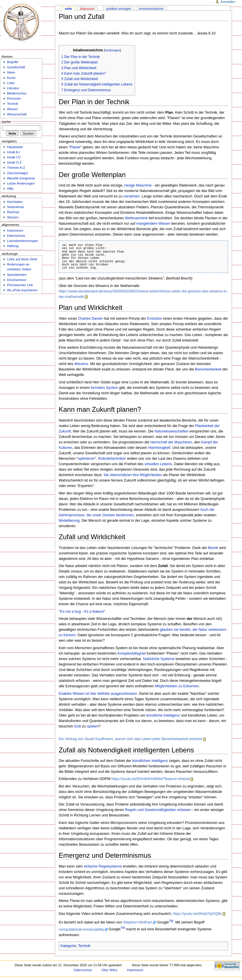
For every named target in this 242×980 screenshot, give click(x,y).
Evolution (155, 319)
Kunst (11, 78)
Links (11, 83)
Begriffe (13, 62)
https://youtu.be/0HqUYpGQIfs (197, 914)
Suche (6, 122)
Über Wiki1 (110, 970)
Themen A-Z (16, 168)
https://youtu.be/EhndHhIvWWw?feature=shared (151, 779)
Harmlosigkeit (159, 448)
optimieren (86, 459)
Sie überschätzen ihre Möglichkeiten (133, 475)
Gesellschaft (16, 67)
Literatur (13, 88)
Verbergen (112, 50)
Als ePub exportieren (22, 290)
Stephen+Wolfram (138, 922)
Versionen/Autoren (151, 9)
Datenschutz (16, 236)
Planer (75, 147)
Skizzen (13, 217)
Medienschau (17, 93)
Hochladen (15, 202)
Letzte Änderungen (21, 183)
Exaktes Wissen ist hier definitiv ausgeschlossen (98, 694)
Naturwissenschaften (172, 431)
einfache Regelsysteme (103, 866)
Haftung (13, 246)
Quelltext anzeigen (119, 9)
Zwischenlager (18, 173)
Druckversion (17, 280)
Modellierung (69, 521)
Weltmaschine (136, 218)
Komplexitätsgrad (132, 653)
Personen (14, 98)
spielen (93, 726)
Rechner (13, 212)
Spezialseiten (17, 275)
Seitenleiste (15, 207)
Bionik (213, 548)
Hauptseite (15, 147)
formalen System (104, 388)
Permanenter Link (20, 285)
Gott (78, 726)
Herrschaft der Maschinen (171, 442)
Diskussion (87, 9)
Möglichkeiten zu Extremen (177, 686)
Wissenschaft (17, 114)
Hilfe (10, 189)
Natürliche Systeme (159, 659)
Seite (69, 9)
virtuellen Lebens (158, 464)
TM (171, 921)
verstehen (132, 196)
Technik (84, 946)
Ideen (11, 72)
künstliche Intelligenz (163, 715)
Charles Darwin (90, 319)
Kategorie (68, 946)
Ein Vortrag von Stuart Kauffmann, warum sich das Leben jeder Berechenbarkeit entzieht (130, 739)
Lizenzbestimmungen (22, 241)
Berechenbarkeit (208, 369)
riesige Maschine (138, 185)
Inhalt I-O (14, 157)
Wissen (12, 109)
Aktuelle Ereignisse (21, 178)
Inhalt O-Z (14, 162)
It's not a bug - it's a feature (82, 612)
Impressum (15, 230)
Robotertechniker (112, 459)
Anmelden (228, 2)
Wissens (81, 364)
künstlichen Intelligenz (150, 761)
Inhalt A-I (13, 152)
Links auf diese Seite (22, 259)
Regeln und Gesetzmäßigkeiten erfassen (158, 810)
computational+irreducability (81, 929)
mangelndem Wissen (153, 224)
